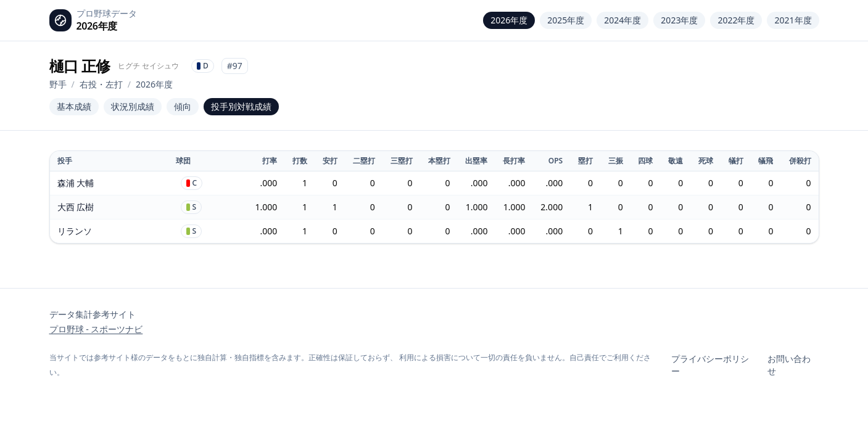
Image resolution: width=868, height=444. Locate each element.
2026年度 (509, 20)
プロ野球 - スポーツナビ (96, 329)
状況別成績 (133, 106)
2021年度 (793, 20)
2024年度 (622, 20)
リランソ (75, 231)
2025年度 (566, 20)
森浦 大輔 (76, 183)
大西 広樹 (76, 207)
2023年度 (679, 20)
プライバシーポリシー (710, 365)
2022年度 (736, 20)
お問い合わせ (789, 365)
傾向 (183, 106)
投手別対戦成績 (241, 106)
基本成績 (74, 106)
